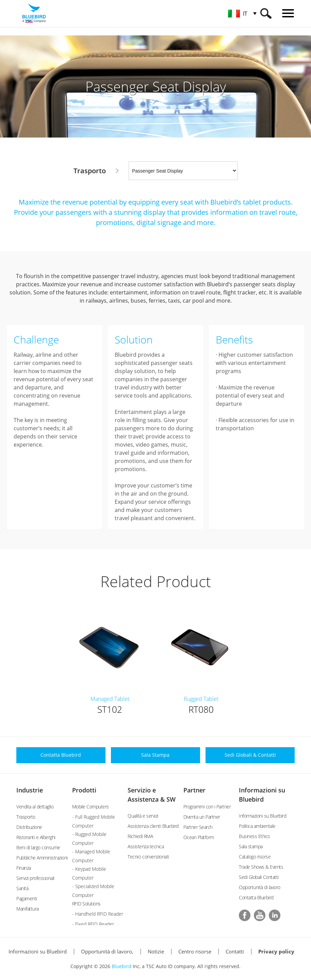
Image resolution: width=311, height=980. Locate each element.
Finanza (24, 868)
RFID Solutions (86, 904)
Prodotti (84, 790)
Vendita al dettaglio (35, 807)
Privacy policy (276, 951)
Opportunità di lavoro (260, 887)
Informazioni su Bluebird (263, 816)
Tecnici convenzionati (148, 857)
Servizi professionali (35, 878)
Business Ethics (255, 836)
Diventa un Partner (202, 817)
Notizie (156, 951)
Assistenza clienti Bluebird (153, 826)
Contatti (235, 951)
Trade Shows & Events (261, 867)
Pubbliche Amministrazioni (42, 858)
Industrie (30, 790)
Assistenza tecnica (146, 846)
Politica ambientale (257, 826)
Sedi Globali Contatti (259, 877)
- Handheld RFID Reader (98, 914)
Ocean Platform (199, 837)
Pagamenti (27, 898)
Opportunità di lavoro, (107, 951)
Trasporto (26, 817)
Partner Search (198, 827)
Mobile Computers (91, 807)
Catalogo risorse (255, 857)
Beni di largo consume (38, 847)
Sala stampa (251, 846)
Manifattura (28, 909)
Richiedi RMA (140, 836)
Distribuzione (29, 827)
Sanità (22, 888)
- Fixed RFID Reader (93, 924)
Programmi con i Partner (207, 807)
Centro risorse (195, 951)
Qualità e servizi (143, 816)
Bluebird (121, 966)
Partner (194, 790)
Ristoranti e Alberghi (36, 837)
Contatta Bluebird (256, 897)
